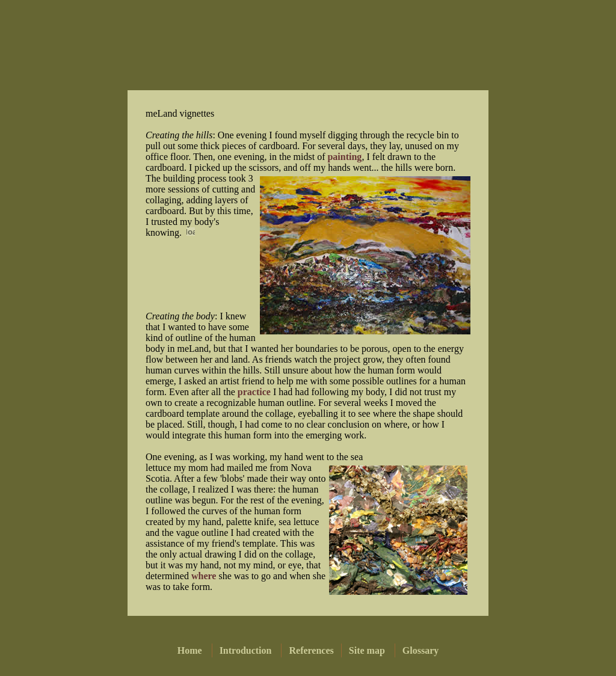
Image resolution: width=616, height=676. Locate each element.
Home (190, 650)
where (204, 576)
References (311, 650)
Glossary (420, 650)
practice (254, 392)
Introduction (246, 650)
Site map (367, 650)
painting (344, 157)
